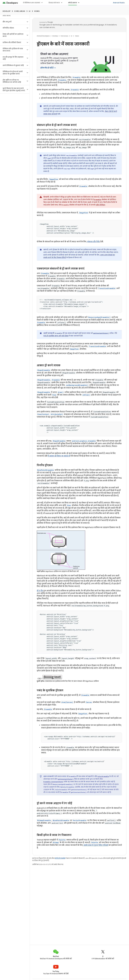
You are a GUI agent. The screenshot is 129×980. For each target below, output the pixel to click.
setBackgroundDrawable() (77, 385)
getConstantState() (101, 333)
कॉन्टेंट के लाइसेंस (60, 858)
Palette (62, 840)
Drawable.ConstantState (53, 782)
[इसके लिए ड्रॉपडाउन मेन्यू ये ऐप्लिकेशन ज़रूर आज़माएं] (43, 3)
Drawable (77, 77)
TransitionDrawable (107, 288)
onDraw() (86, 395)
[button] (13, 22)
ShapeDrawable (44, 370)
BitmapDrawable (44, 820)
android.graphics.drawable (84, 441)
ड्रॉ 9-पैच (40, 591)
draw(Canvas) (67, 702)
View (54, 395)
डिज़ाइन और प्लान (54, 3)
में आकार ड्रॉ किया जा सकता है (59, 456)
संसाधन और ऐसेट (94, 242)
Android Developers (43, 36)
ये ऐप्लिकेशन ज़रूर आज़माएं (32, 3)
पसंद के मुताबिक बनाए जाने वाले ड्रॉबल (56, 336)
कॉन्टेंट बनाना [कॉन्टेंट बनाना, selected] (73, 3)
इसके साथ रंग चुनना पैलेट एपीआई (96, 845)
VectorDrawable (80, 820)
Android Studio (119, 3)
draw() (61, 392)
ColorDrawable (103, 776)
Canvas (89, 702)
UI (30, 11)
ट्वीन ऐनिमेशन (100, 205)
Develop (7, 11)
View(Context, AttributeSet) (50, 414)
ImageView (54, 179)
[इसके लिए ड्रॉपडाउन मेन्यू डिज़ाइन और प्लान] (63, 3)
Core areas (20, 11)
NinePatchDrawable (46, 470)
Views (37, 11)
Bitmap (56, 842)
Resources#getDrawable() (99, 317)
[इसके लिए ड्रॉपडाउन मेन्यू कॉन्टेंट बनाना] (80, 3)
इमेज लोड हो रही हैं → (48, 68)
